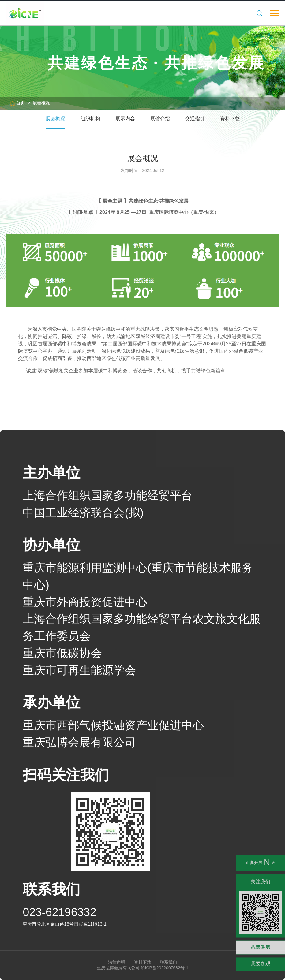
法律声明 (117, 962)
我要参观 (261, 964)
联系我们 (168, 962)
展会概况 (41, 103)
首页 (21, 103)
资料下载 (143, 962)
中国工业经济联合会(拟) (83, 512)
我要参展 (261, 947)
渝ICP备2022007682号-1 (165, 968)
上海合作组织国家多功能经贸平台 (108, 495)
